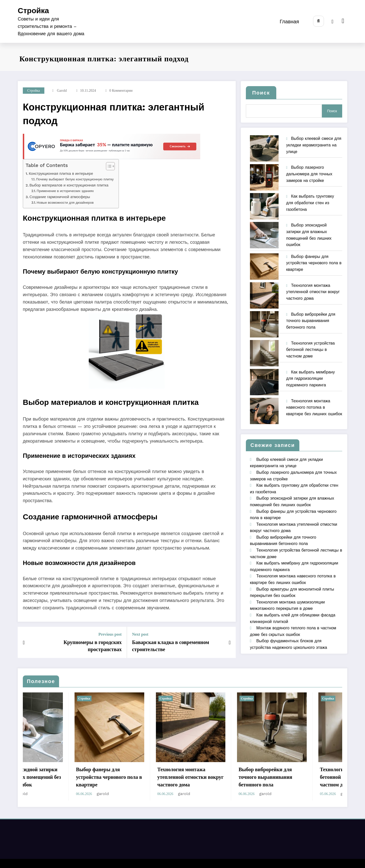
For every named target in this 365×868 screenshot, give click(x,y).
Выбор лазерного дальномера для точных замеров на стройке (309, 174)
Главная (289, 22)
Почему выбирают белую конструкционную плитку (75, 179)
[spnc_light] (332, 22)
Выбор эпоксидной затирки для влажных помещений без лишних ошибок (57, 777)
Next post (140, 634)
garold (62, 91)
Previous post (110, 634)
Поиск (261, 93)
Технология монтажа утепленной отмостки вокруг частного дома (313, 292)
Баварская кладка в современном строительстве (171, 646)
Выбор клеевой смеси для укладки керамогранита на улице (314, 145)
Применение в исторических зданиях (65, 191)
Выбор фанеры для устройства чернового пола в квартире (314, 263)
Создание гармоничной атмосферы (60, 197)
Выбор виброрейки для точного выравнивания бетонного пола (311, 321)
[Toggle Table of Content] (108, 166)
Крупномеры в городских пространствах (93, 646)
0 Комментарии (121, 91)
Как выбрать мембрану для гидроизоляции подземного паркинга (311, 379)
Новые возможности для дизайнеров (65, 203)
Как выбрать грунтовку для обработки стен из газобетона (310, 203)
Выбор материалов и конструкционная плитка (69, 185)
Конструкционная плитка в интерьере (61, 174)
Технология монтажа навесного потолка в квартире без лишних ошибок (314, 407)
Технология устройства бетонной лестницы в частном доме (311, 350)
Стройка (33, 11)
